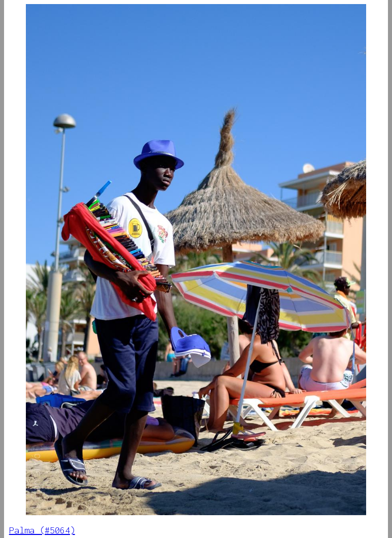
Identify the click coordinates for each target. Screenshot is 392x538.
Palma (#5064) (42, 530)
